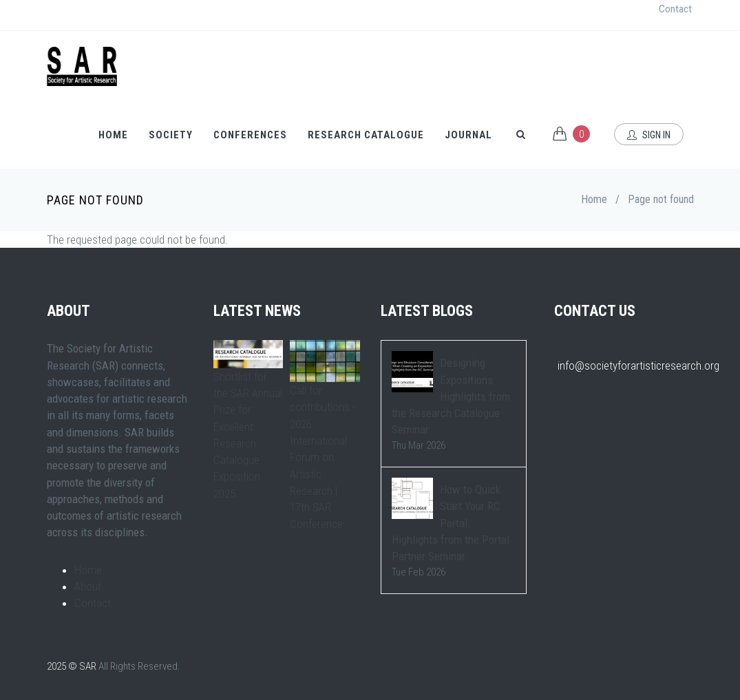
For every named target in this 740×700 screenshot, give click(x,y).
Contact (675, 9)
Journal (468, 135)
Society (171, 135)
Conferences (250, 135)
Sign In (649, 135)
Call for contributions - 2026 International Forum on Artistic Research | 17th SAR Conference (323, 457)
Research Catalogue (366, 135)
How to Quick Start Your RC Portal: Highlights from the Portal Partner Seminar (451, 523)
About (88, 586)
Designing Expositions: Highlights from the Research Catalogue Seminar (451, 396)
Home (113, 135)
